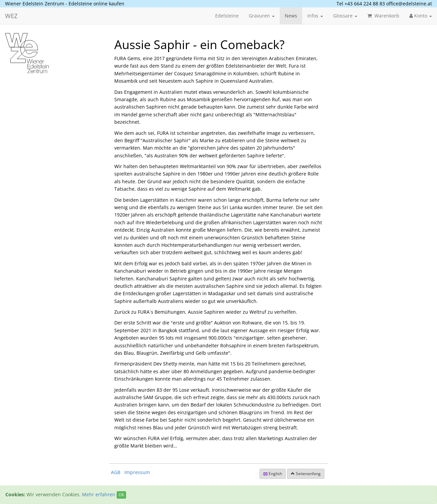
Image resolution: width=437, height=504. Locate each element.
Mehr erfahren (99, 494)
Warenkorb (383, 16)
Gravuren (262, 16)
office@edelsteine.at (409, 4)
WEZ (11, 16)
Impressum (137, 472)
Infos (315, 16)
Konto (421, 16)
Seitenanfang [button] (306, 474)
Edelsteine (227, 16)
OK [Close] (121, 495)
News (291, 16)
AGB (116, 472)
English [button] (273, 474)
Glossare (345, 16)
